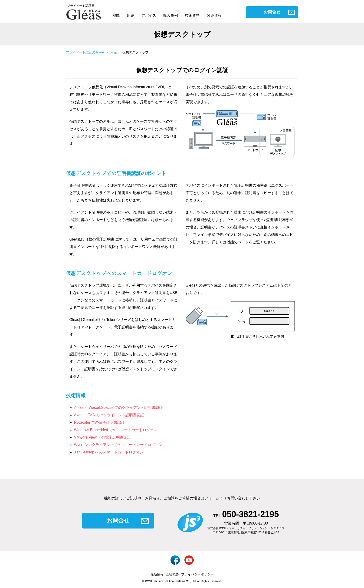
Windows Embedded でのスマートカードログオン (116, 430)
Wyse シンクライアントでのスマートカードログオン (118, 445)
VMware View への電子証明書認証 (103, 437)
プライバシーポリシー (197, 574)
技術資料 (192, 15)
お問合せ (272, 12)
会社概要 (172, 574)
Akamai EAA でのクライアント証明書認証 (109, 415)
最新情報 (157, 574)
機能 (116, 15)
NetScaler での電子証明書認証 (100, 422)
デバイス (149, 15)
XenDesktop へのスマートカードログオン (109, 452)
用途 (131, 15)
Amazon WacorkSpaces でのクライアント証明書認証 (119, 408)
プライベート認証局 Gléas (85, 52)
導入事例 (171, 15)
